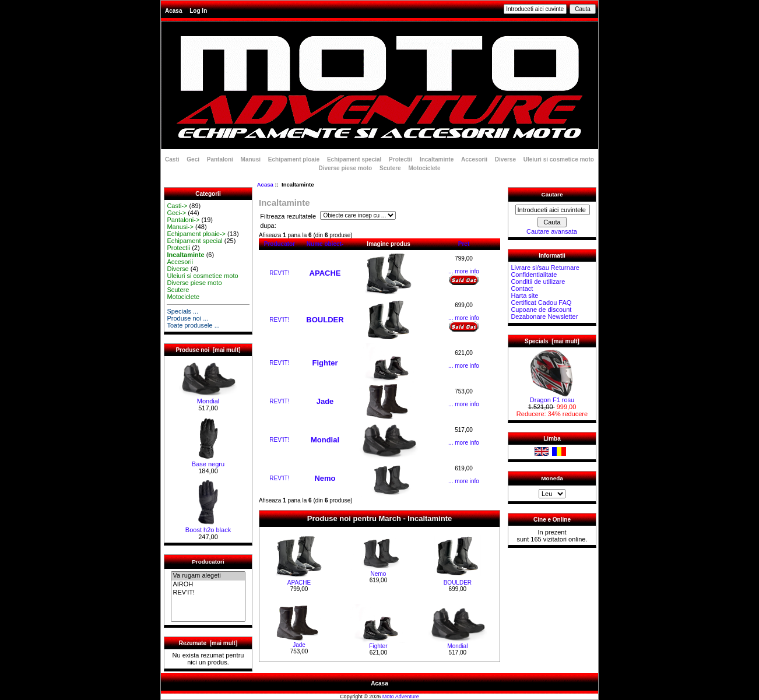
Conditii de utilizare (538, 282)
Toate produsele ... (193, 325)
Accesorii (474, 159)
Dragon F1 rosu (552, 397)
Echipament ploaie (294, 159)
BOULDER (325, 320)
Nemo (325, 478)
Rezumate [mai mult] (208, 643)
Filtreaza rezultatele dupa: (288, 221)
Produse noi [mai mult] (208, 350)
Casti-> (177, 206)
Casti (172, 159)
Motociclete (424, 168)
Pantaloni (220, 159)
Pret (464, 244)
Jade (325, 401)
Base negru (208, 461)
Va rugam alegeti (208, 576)
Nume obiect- (325, 244)
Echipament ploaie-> (196, 234)
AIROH (208, 585)
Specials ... (182, 311)
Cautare (552, 194)
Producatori (208, 562)
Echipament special (354, 159)
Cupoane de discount (541, 309)
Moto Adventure (401, 697)
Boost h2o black (208, 527)
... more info (464, 271)
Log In (198, 11)
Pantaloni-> (183, 220)
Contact (522, 289)
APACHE (325, 273)
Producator (280, 244)
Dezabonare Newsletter (544, 316)
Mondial (208, 398)
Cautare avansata (552, 231)
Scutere (390, 168)
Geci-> (176, 213)
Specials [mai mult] (552, 341)
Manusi (251, 159)
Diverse (505, 159)
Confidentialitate (534, 275)
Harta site (524, 296)
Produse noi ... (187, 318)
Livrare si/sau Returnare (545, 268)
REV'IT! (208, 593)
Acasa (173, 11)
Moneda (552, 478)
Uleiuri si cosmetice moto (559, 159)
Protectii (400, 159)
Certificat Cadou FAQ (541, 302)
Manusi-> (180, 227)
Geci (193, 159)
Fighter (325, 363)
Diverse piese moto (346, 168)
